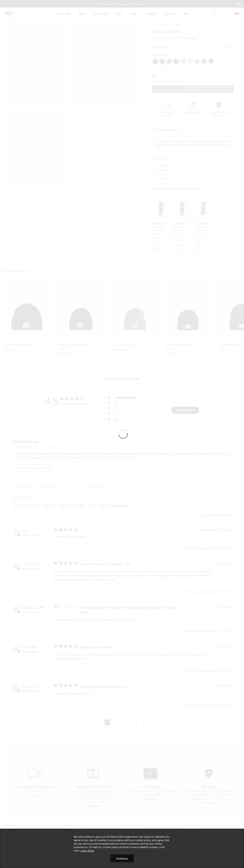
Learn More (87, 850)
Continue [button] (122, 858)
